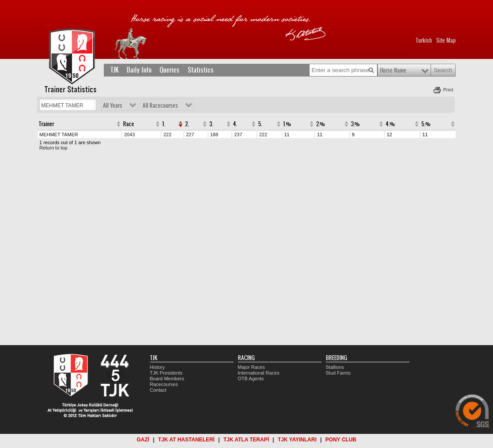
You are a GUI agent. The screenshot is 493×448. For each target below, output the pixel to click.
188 (214, 135)
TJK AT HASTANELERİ (186, 440)
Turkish (424, 40)
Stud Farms (338, 373)
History (157, 367)
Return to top (54, 148)
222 (167, 135)
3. (211, 124)
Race (129, 124)
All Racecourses (160, 106)
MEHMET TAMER (59, 135)
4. (235, 124)
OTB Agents (251, 379)
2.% (321, 124)
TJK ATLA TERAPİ (246, 440)
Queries (170, 70)
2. (187, 124)
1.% (287, 124)
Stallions (335, 367)
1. (164, 124)
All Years (113, 106)
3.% (355, 124)
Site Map (446, 40)
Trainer (46, 124)
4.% (390, 124)
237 (238, 135)
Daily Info (139, 70)
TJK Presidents (166, 373)
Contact (158, 390)
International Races (259, 373)
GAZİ (143, 440)
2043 (129, 135)
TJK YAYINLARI (297, 440)
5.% (426, 124)
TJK (115, 70)
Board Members (167, 379)
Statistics (201, 70)
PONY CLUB (341, 440)
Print (448, 90)
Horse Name (393, 70)
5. (260, 124)
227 (190, 135)
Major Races (252, 367)
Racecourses (164, 384)
